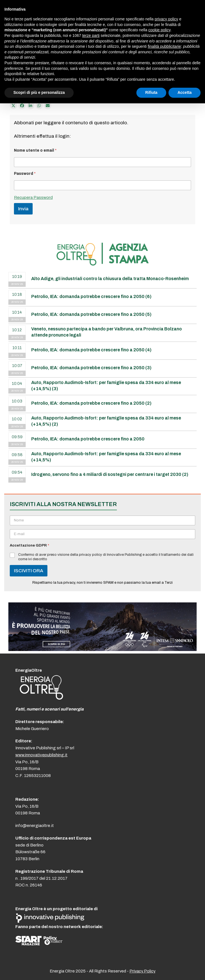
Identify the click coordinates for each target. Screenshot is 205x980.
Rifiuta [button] (151, 92)
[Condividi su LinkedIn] (31, 106)
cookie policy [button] (159, 30)
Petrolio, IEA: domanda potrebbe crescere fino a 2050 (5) (91, 314)
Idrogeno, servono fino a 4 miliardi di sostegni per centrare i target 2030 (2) (110, 474)
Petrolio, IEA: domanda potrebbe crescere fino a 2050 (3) (91, 368)
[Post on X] (13, 106)
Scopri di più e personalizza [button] (39, 92)
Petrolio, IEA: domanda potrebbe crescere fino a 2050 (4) (91, 350)
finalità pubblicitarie (164, 46)
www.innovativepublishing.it (41, 755)
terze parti (91, 35)
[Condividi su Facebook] (22, 106)
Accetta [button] (184, 92)
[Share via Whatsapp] (39, 106)
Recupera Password (33, 197)
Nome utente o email (35, 150)
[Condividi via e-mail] (48, 106)
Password (25, 174)
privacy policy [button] (167, 19)
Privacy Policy (142, 971)
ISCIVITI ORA (29, 571)
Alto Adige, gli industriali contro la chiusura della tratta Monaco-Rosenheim (110, 279)
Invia (23, 209)
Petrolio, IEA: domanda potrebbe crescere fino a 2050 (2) (91, 403)
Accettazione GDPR (29, 545)
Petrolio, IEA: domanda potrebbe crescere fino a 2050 (88, 439)
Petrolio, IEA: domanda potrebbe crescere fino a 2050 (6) (91, 296)
